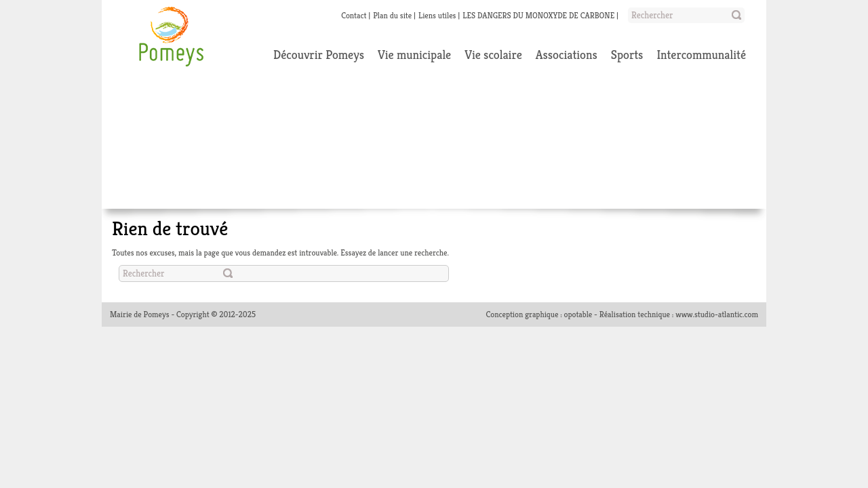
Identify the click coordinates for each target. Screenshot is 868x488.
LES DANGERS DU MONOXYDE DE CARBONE (538, 15)
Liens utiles (437, 15)
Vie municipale (414, 55)
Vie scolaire (493, 55)
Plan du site (392, 15)
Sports (627, 55)
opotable (578, 314)
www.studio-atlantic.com (717, 314)
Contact (354, 15)
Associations (567, 55)
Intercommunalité (701, 55)
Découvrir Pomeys (319, 55)
